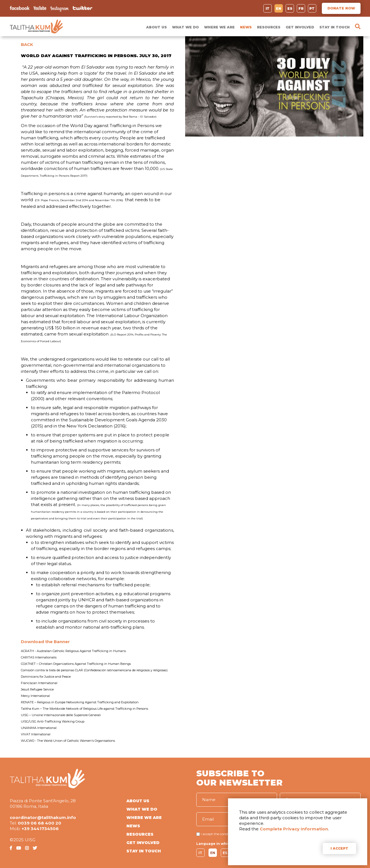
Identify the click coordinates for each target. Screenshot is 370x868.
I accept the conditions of (220, 834)
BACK (27, 44)
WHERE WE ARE (219, 27)
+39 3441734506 (40, 829)
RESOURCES (269, 27)
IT (268, 8)
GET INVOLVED (300, 27)
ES (290, 8)
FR (301, 8)
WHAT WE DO (185, 27)
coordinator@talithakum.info (43, 817)
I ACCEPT (339, 848)
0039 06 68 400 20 (40, 823)
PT (312, 8)
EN (279, 8)
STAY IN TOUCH (335, 27)
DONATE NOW (341, 8)
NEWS (246, 27)
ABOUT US (156, 27)
